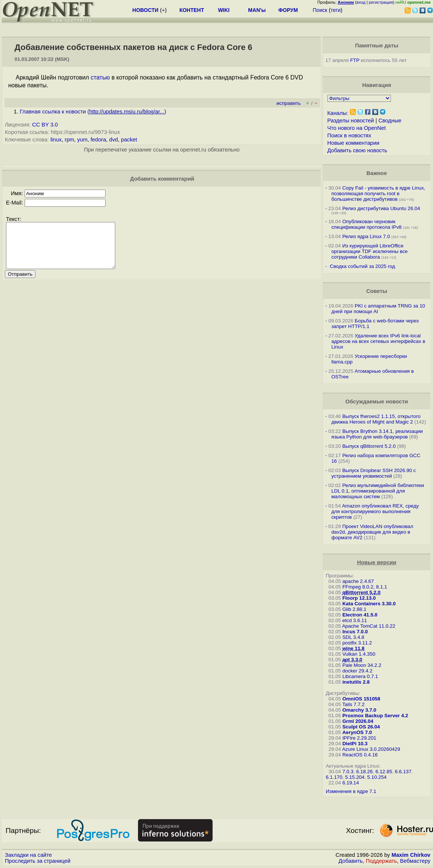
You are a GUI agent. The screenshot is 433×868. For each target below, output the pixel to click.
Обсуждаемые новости (377, 402)
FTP (355, 60)
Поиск (320, 10)
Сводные (390, 121)
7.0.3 (348, 772)
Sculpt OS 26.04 (361, 727)
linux (56, 140)
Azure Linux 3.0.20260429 (371, 749)
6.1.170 (334, 777)
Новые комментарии (354, 143)
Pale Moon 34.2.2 (362, 665)
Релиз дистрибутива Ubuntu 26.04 (381, 208)
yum (82, 140)
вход (361, 2)
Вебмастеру (415, 861)
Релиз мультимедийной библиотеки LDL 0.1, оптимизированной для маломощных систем (377, 491)
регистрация (381, 2)
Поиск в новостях (349, 135)
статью (100, 77)
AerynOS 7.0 (357, 732)
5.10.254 (377, 777)
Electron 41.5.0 (360, 615)
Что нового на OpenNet (357, 128)
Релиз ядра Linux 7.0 (366, 236)
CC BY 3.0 (45, 125)
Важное (376, 173)
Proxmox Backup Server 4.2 (375, 716)
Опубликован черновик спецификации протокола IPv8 (366, 224)
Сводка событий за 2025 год (362, 266)
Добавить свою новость (357, 150)
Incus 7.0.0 (355, 632)
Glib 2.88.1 (354, 609)
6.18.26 (364, 772)
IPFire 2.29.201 (359, 738)
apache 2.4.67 (358, 581)
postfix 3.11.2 (357, 643)
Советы (377, 291)
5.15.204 (355, 777)
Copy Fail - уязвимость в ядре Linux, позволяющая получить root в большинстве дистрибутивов (378, 193)
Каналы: (338, 113)
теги (335, 10)
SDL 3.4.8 (353, 637)
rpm (70, 140)
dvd (114, 140)
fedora (98, 140)
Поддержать (382, 861)
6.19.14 (351, 783)
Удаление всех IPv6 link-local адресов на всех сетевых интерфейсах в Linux (378, 341)
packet (129, 140)
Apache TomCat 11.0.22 (369, 626)
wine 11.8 (353, 648)
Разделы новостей (351, 121)
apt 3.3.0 (352, 660)
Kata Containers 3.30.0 (369, 604)
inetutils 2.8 (356, 682)
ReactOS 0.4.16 (360, 755)
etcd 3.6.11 (355, 620)
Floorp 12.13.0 (359, 598)
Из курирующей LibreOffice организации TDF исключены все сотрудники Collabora (369, 251)
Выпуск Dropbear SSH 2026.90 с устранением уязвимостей (374, 473)
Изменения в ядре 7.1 (351, 791)
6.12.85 (384, 772)
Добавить (351, 861)
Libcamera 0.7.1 (360, 676)
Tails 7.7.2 (354, 704)
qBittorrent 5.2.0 (361, 592)
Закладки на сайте (28, 855)
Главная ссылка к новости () (93, 112)
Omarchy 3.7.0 (359, 710)
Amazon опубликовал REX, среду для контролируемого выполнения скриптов (375, 511)
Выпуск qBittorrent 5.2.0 (369, 446)
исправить (288, 103)
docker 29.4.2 (357, 671)
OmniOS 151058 (361, 699)
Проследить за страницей (38, 861)
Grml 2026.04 (358, 721)
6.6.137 (403, 772)
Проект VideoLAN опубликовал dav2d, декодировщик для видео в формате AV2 (372, 532)
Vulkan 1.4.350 (359, 654)
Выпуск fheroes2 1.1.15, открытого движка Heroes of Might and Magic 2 (376, 419)
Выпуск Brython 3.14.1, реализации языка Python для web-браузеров (377, 434)
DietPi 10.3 (355, 744)
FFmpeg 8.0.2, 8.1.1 (365, 587)
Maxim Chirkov (411, 855)
